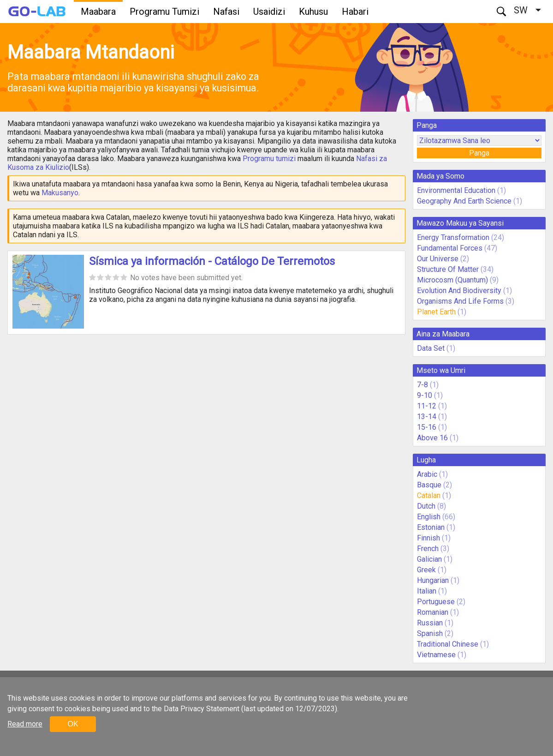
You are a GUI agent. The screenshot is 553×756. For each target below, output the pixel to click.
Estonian (431, 527)
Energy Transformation (453, 237)
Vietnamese (436, 655)
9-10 (425, 395)
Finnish (428, 538)
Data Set (431, 348)
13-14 (427, 417)
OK (73, 724)
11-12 (427, 406)
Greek (426, 570)
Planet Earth (436, 312)
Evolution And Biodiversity (459, 291)
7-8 (422, 385)
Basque (429, 485)
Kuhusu (313, 12)
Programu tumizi (269, 159)
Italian (427, 591)
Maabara (98, 12)
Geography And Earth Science (464, 201)
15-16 (427, 427)
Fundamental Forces (450, 248)
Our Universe (438, 259)
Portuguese (436, 602)
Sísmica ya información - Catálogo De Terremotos (212, 261)
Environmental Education (456, 190)
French (428, 549)
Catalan (429, 495)
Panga (479, 153)
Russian (430, 623)
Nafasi (226, 12)
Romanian (433, 612)
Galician (429, 559)
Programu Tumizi (164, 12)
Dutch (426, 506)
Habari (355, 12)
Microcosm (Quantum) (452, 280)
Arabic (427, 474)
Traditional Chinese (448, 644)
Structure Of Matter (448, 269)
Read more (25, 724)
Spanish (430, 633)
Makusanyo (60, 193)
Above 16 (432, 438)
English (429, 517)
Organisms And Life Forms (460, 301)
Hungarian (433, 580)
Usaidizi (269, 12)
